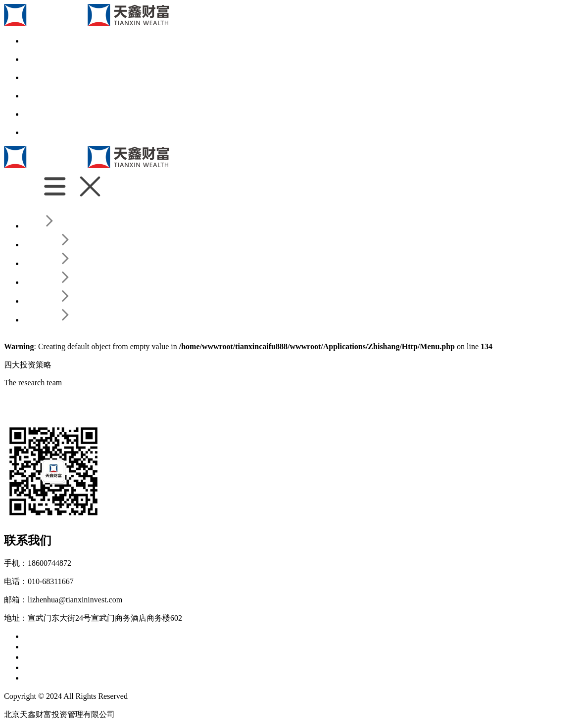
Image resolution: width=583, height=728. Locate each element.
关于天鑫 (40, 636)
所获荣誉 (198, 636)
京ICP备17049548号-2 (167, 696)
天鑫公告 (107, 667)
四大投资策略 (81, 657)
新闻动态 (73, 667)
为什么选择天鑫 (85, 636)
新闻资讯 (40, 667)
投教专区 (141, 667)
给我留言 (107, 678)
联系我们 (40, 678)
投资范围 (164, 636)
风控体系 (107, 647)
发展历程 (131, 636)
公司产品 (40, 657)
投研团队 (73, 647)
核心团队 (40, 647)
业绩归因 (141, 647)
